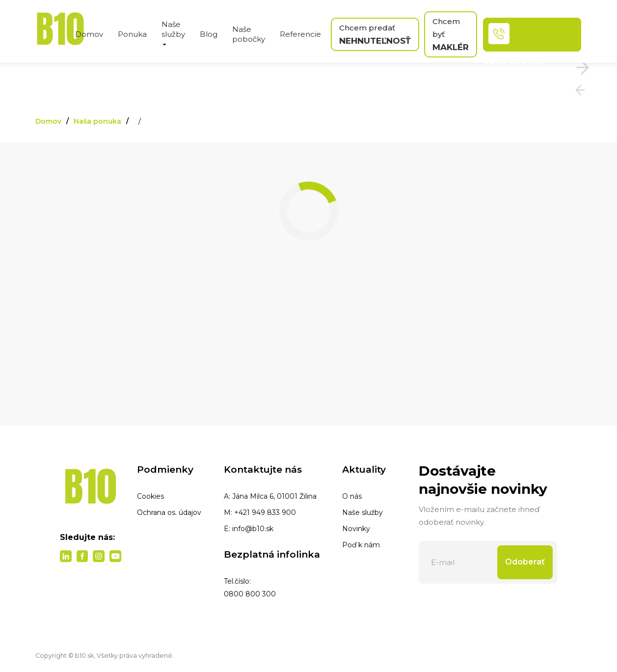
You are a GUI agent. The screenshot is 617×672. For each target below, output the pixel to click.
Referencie (300, 34)
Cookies (150, 496)
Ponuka (132, 34)
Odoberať (525, 562)
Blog (209, 34)
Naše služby (362, 512)
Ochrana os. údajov (169, 512)
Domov (89, 34)
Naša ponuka (97, 121)
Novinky (356, 529)
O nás (352, 496)
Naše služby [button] (173, 33)
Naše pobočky (249, 34)
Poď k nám (361, 545)
